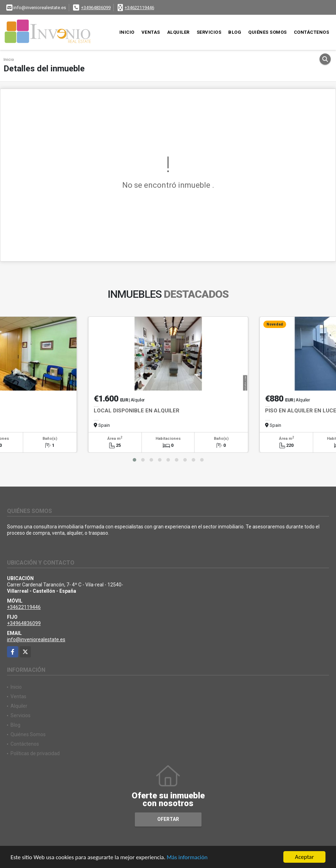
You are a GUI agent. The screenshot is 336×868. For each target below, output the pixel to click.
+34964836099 (96, 8)
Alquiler (178, 32)
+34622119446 (139, 8)
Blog (235, 32)
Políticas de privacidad (35, 753)
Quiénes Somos (268, 32)
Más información (187, 857)
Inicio (127, 32)
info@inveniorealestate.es (36, 639)
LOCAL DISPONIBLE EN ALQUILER (137, 411)
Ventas (151, 32)
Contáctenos (312, 32)
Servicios (209, 32)
